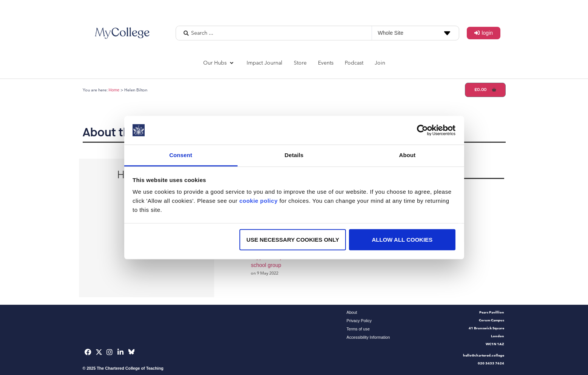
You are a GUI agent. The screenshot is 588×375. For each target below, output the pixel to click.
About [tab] (407, 155)
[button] (219, 63)
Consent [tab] (181, 155)
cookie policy (259, 201)
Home (114, 90)
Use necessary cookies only (293, 240)
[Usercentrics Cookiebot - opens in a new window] (422, 130)
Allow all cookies (402, 240)
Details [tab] (294, 155)
